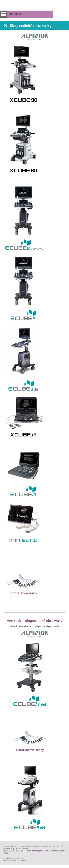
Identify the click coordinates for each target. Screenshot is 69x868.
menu (4, 14)
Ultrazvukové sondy (23, 593)
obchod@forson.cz (40, 851)
